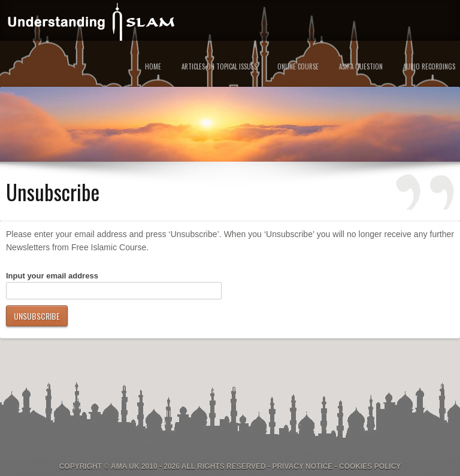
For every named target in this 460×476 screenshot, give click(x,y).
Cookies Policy (370, 466)
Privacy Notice (302, 466)
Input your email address (52, 276)
